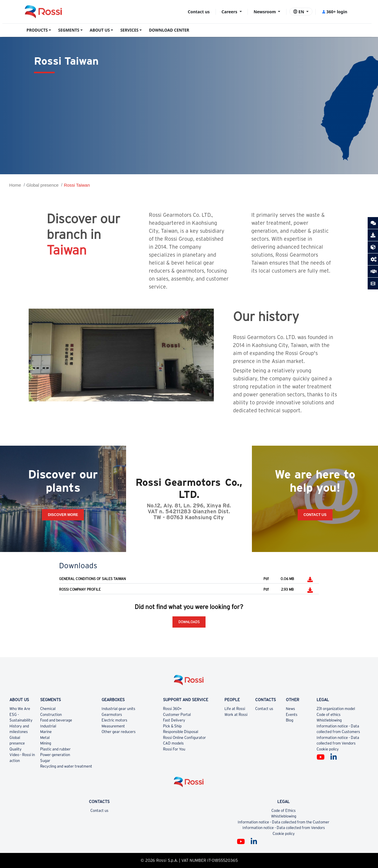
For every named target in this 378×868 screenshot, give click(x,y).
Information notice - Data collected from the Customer (283, 822)
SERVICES (129, 30)
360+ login (334, 12)
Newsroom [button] (265, 12)
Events (292, 715)
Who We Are (20, 709)
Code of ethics (329, 715)
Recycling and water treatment (66, 766)
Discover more (63, 515)
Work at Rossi (236, 715)
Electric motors (114, 720)
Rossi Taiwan (77, 185)
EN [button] (299, 12)
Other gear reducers (119, 732)
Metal (45, 738)
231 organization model (336, 709)
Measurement (113, 726)
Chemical (48, 709)
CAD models (173, 743)
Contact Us (315, 515)
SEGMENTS (69, 30)
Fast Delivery (174, 720)
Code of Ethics (283, 811)
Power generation (55, 755)
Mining (46, 743)
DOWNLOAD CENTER (169, 30)
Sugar (45, 761)
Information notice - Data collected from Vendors (284, 828)
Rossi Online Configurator (184, 738)
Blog (290, 720)
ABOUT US (100, 30)
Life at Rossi (235, 709)
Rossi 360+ (172, 709)
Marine (46, 732)
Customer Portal (177, 715)
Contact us (199, 12)
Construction (51, 715)
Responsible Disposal (181, 732)
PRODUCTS (37, 30)
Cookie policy (328, 749)
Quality (16, 749)
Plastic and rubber (55, 749)
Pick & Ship (172, 726)
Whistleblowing (329, 720)
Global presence (42, 185)
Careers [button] (230, 12)
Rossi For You (174, 749)
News (290, 709)
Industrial (48, 726)
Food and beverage (56, 720)
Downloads (189, 622)
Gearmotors (112, 715)
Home (15, 185)
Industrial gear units (118, 709)
